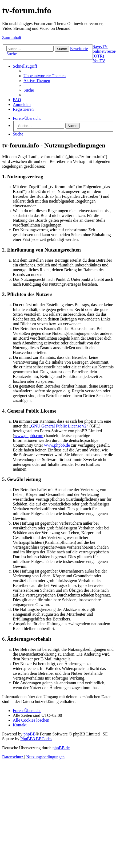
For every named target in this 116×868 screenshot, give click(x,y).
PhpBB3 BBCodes (36, 739)
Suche (73, 126)
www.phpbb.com (29, 436)
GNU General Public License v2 (59, 426)
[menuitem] (45, 76)
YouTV (99, 61)
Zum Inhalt (12, 37)
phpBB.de (61, 748)
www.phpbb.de (57, 445)
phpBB (29, 734)
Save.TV (100, 46)
